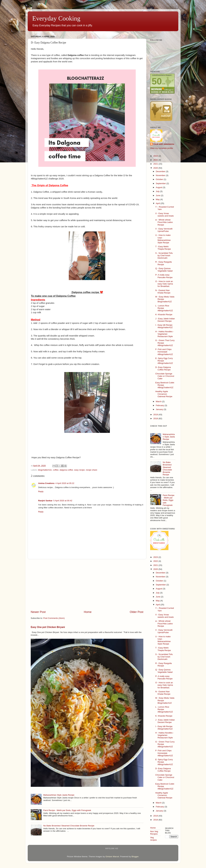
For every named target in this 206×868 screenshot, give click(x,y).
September (161, 183)
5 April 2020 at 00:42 (63, 501)
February (160, 405)
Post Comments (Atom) (54, 618)
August (159, 187)
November (161, 175)
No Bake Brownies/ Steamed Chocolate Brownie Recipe (69, 826)
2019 (156, 415)
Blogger (135, 857)
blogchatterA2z (45, 470)
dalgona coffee (66, 470)
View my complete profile (162, 148)
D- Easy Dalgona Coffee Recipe (163, 368)
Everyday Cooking (56, 18)
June (158, 195)
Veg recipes (154, 839)
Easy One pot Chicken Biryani (48, 627)
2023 (156, 156)
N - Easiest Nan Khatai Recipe (163, 292)
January (160, 409)
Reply (41, 491)
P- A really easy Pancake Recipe (164, 276)
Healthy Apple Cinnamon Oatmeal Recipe (164, 394)
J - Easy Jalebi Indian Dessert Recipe (165, 320)
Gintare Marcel (112, 857)
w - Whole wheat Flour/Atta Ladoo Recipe (164, 222)
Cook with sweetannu (164, 144)
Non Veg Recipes (154, 833)
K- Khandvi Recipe (164, 314)
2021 (156, 164)
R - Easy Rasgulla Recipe (164, 263)
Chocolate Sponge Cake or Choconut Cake (165, 376)
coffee (56, 470)
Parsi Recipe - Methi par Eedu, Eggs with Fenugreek (67, 810)
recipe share (91, 470)
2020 (156, 168)
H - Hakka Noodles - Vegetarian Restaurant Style (165, 334)
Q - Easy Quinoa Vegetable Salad (164, 270)
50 (157, 81)
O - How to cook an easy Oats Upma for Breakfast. (164, 284)
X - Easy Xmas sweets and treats (165, 215)
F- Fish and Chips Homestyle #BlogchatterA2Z (164, 352)
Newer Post (38, 612)
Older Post (137, 612)
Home (88, 612)
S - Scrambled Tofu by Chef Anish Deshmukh (164, 256)
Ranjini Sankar (45, 501)
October (160, 179)
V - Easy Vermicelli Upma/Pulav (164, 230)
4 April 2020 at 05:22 (65, 483)
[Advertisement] (87, 585)
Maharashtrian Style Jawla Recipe (59, 795)
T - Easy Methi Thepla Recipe (163, 248)
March (159, 401)
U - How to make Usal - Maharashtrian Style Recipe (163, 239)
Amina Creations (46, 483)
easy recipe (79, 470)
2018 (156, 418)
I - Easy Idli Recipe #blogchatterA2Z (164, 326)
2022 (156, 160)
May (158, 199)
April (158, 203)
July (158, 191)
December (161, 171)
